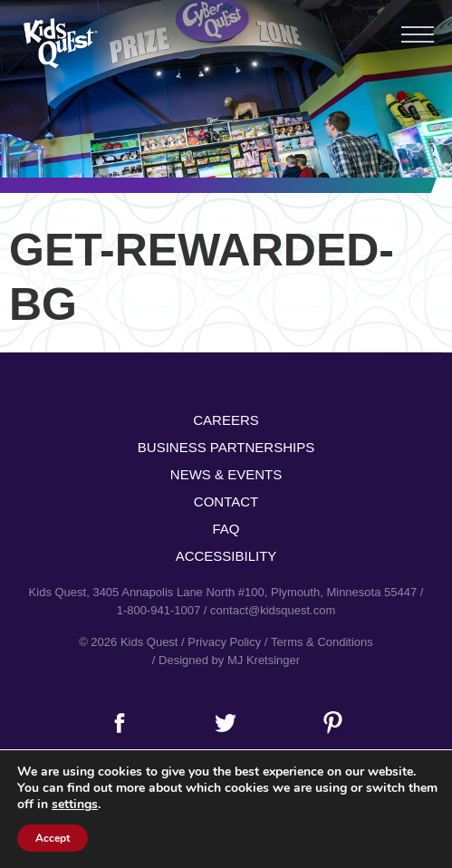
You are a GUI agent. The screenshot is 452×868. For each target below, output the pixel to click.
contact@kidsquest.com (273, 610)
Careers (226, 420)
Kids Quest (58, 43)
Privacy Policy (224, 642)
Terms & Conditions (322, 642)
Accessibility (226, 556)
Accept (53, 838)
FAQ (226, 529)
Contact (226, 502)
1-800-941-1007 (159, 610)
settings (75, 805)
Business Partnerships (226, 447)
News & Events (226, 474)
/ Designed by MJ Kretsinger (226, 660)
